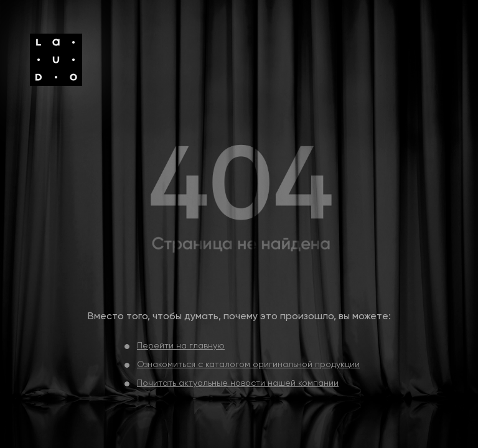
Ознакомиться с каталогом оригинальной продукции (248, 365)
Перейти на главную (181, 346)
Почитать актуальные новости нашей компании (238, 383)
